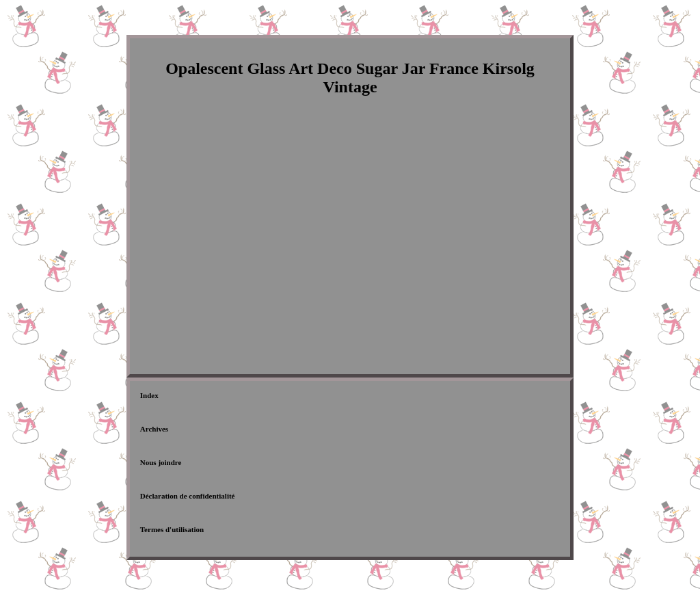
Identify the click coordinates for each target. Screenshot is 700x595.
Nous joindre (161, 462)
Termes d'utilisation (172, 529)
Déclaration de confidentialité (188, 496)
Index (149, 395)
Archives (154, 429)
